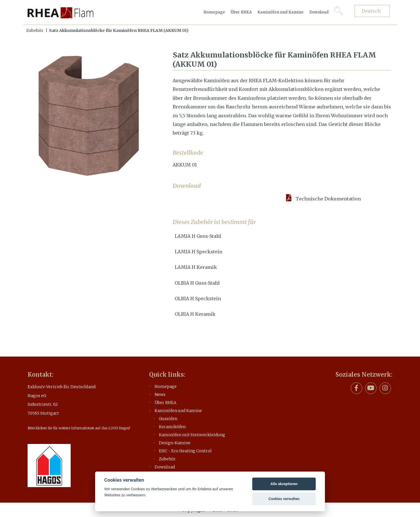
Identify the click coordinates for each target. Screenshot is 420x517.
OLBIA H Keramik (195, 314)
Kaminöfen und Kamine (281, 12)
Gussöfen (168, 419)
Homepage (214, 12)
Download (319, 12)
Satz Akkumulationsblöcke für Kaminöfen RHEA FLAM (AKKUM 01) (119, 30)
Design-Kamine (175, 443)
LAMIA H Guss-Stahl (198, 236)
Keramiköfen (172, 427)
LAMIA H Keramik (196, 267)
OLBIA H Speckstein (198, 298)
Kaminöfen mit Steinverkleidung (192, 435)
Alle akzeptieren (284, 484)
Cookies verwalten (284, 499)
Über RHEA (241, 12)
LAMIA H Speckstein (199, 252)
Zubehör (35, 30)
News (160, 395)
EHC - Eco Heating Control (185, 451)
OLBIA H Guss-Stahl (197, 283)
